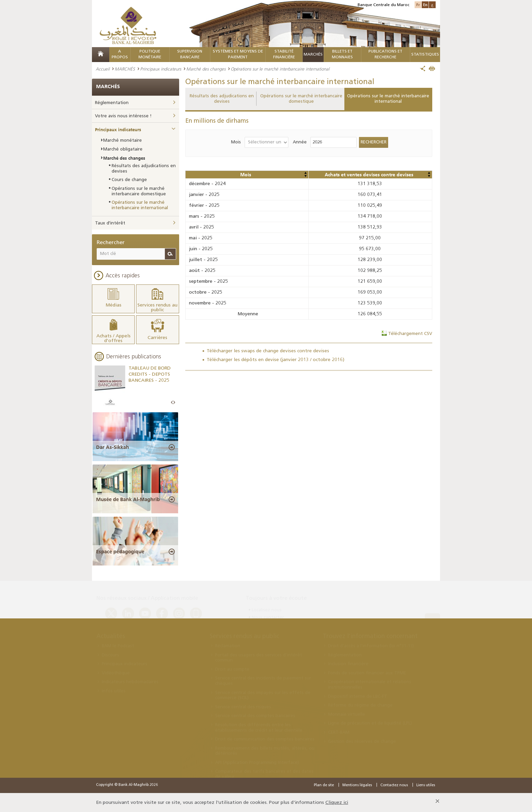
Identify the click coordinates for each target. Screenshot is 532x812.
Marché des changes (206, 69)
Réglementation (112, 103)
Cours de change (129, 180)
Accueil (103, 69)
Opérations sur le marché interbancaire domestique (301, 99)
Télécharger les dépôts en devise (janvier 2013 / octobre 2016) (275, 360)
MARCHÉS (313, 55)
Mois (236, 142)
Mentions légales (357, 785)
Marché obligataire (123, 149)
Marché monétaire (122, 141)
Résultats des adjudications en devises (222, 99)
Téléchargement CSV (410, 334)
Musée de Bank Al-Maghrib (128, 499)
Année (300, 142)
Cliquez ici (337, 802)
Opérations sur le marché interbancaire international (388, 99)
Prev (172, 402)
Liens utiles (426, 785)
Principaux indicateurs (161, 69)
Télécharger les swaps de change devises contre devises (268, 351)
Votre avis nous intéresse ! (123, 116)
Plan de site (324, 785)
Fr (418, 5)
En (425, 5)
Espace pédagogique (120, 551)
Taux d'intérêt (110, 223)
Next (174, 402)
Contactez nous (394, 785)
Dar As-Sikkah (112, 447)
